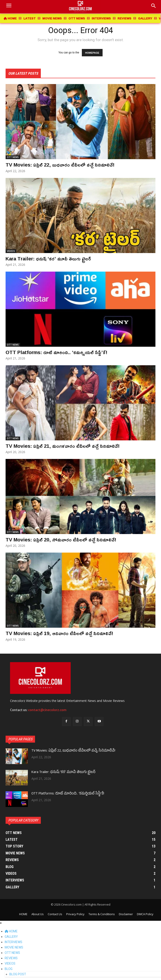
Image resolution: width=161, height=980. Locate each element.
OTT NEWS (13, 157)
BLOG (9, 969)
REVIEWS (11, 958)
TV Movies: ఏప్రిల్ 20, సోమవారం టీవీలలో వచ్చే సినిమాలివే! (61, 540)
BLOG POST (18, 974)
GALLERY (11, 937)
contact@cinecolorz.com (47, 710)
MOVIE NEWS (14, 947)
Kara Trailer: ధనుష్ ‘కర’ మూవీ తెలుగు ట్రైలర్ (48, 259)
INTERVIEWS (13, 942)
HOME (11, 931)
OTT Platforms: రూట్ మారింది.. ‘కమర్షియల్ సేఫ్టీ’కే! (56, 352)
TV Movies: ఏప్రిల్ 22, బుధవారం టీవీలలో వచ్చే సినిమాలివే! (60, 165)
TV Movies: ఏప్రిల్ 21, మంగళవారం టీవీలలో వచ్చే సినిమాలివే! (63, 446)
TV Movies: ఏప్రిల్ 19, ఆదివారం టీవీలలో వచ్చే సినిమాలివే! (59, 633)
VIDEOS (11, 251)
